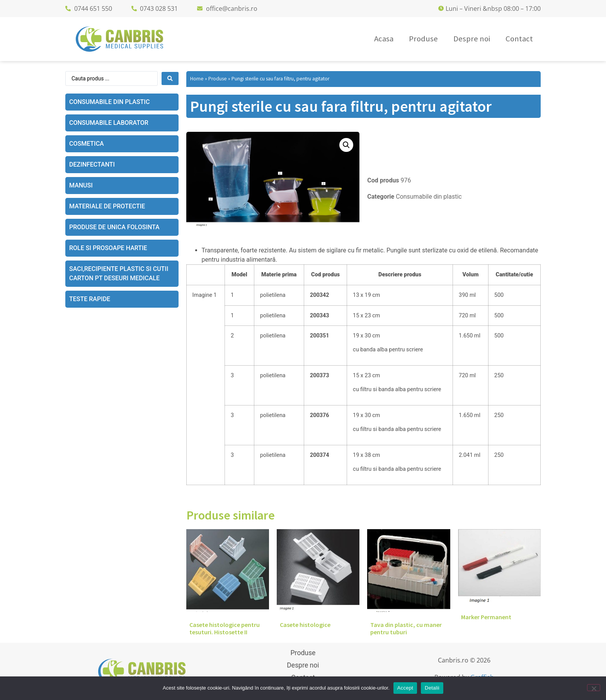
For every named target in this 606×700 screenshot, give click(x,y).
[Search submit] (170, 78)
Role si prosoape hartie (108, 248)
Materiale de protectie (107, 206)
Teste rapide (90, 299)
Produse (218, 79)
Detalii (432, 688)
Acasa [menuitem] (384, 39)
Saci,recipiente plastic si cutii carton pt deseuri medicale (119, 273)
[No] (594, 688)
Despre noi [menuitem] (472, 39)
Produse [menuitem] (423, 39)
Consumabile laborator (109, 123)
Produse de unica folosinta (114, 227)
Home (197, 79)
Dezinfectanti (92, 164)
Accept (405, 688)
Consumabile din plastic (109, 102)
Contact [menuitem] (519, 39)
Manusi (81, 185)
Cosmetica (87, 144)
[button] (346, 145)
